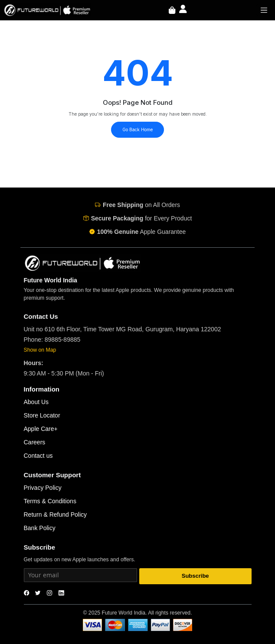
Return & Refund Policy (56, 515)
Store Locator (42, 415)
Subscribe (195, 576)
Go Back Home (137, 129)
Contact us (38, 456)
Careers (35, 442)
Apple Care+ (41, 429)
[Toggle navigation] (264, 10)
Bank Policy (40, 528)
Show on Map (40, 350)
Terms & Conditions (50, 501)
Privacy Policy (43, 488)
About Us (36, 402)
